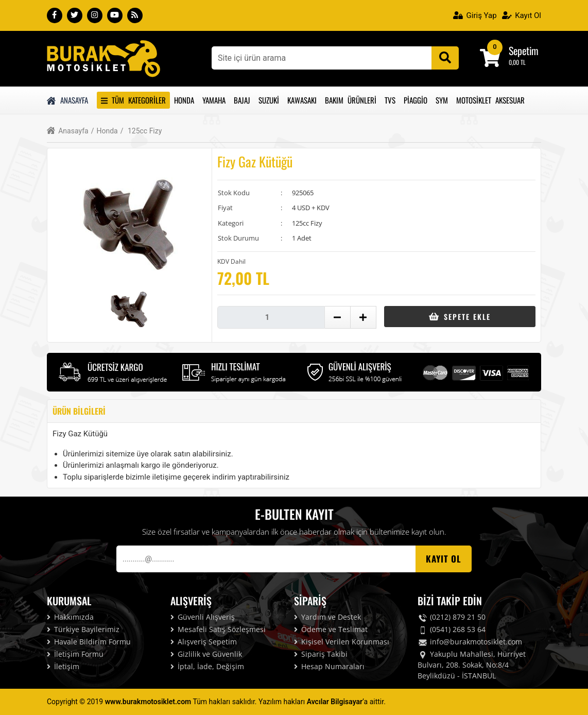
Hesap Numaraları (329, 666)
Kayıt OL (444, 559)
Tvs (390, 100)
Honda (184, 100)
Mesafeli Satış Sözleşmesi (218, 629)
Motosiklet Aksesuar (490, 100)
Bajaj (242, 100)
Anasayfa (67, 100)
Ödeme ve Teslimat (331, 629)
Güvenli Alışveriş (203, 617)
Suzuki (269, 100)
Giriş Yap (475, 15)
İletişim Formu (75, 654)
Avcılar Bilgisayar (335, 702)
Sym (442, 100)
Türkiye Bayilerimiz (83, 629)
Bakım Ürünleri (351, 100)
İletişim (63, 666)
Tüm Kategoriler (133, 100)
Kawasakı (302, 100)
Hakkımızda (70, 617)
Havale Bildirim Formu (89, 642)
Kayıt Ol (522, 15)
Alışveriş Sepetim (204, 642)
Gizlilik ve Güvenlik (206, 654)
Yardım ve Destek (327, 617)
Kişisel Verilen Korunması (342, 642)
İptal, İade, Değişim (207, 666)
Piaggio (416, 100)
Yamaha (214, 100)
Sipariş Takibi (321, 654)
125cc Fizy (141, 131)
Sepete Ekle (460, 317)
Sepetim (524, 50)
